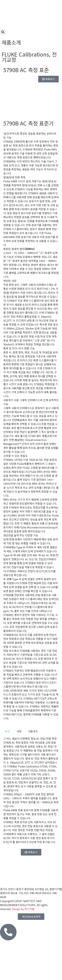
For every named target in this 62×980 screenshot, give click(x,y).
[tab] (7, 731)
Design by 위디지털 (23, 909)
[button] (3, 32)
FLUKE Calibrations (25, 54)
